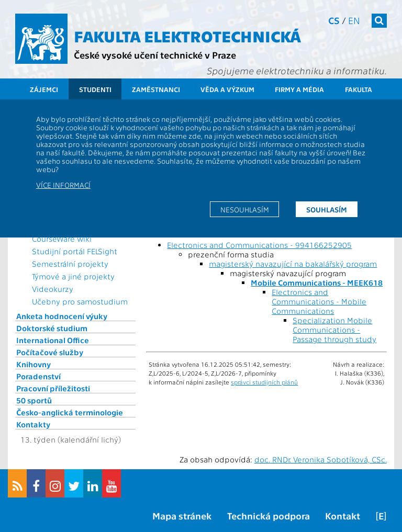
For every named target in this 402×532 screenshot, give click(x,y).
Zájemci (44, 89)
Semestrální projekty (70, 264)
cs (334, 20)
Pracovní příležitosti (53, 388)
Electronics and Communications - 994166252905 (259, 245)
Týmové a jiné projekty (73, 276)
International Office (53, 340)
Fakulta (359, 89)
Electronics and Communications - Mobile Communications (319, 301)
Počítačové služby (50, 352)
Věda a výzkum (227, 89)
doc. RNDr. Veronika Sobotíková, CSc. (321, 459)
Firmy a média (299, 89)
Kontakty (33, 424)
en (354, 20)
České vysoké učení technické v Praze (155, 55)
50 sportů (34, 400)
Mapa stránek (182, 516)
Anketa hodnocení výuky (62, 316)
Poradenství (38, 376)
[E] (381, 516)
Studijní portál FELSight (75, 251)
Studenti (95, 89)
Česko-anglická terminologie (70, 412)
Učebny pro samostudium (80, 301)
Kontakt (343, 516)
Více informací (63, 185)
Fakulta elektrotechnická (187, 36)
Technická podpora (269, 516)
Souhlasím (327, 209)
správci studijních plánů (264, 382)
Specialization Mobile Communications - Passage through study (334, 330)
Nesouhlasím (245, 209)
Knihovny (33, 364)
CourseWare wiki (62, 239)
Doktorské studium (52, 328)
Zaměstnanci (156, 89)
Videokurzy (53, 289)
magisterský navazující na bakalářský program (293, 264)
